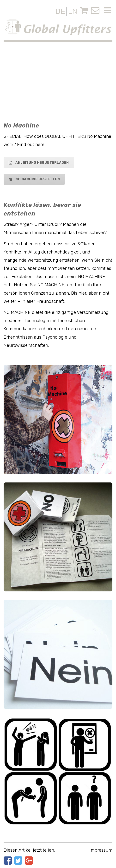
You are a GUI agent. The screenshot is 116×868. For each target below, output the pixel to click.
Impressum (101, 850)
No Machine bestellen (34, 179)
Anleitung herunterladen (39, 163)
